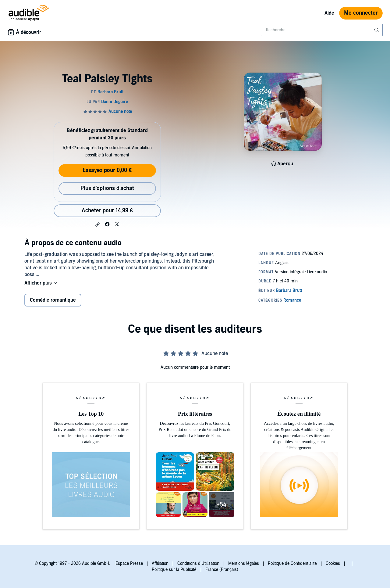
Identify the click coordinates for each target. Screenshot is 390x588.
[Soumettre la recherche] (377, 30)
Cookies (333, 563)
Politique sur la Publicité (174, 570)
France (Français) (222, 570)
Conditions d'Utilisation (198, 563)
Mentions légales (244, 563)
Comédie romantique (53, 301)
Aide (329, 13)
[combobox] (322, 30)
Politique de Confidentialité (292, 563)
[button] (97, 224)
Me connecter (361, 13)
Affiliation (160, 563)
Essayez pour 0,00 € (107, 170)
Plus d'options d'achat (107, 188)
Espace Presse (129, 563)
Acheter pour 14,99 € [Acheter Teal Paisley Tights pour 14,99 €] (107, 211)
